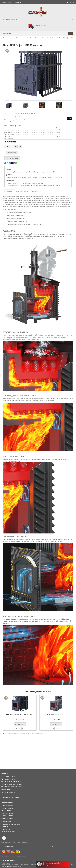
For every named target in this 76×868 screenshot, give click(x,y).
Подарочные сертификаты (11, 824)
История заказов (8, 808)
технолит (41, 734)
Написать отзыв (29, 114)
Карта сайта (6, 829)
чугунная (21, 734)
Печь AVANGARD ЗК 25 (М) (56, 714)
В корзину (12, 152)
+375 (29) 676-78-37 (10, 777)
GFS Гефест (34, 734)
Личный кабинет (7, 806)
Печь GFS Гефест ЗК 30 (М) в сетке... (20, 714)
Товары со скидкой (8, 832)
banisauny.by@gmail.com (12, 782)
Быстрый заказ (12, 158)
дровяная (27, 734)
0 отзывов (18, 114)
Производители (7, 822)
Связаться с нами (8, 800)
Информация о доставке (10, 797)
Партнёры (5, 827)
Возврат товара (7, 816)
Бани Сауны (11, 856)
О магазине (6, 795)
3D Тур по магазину (8, 792)
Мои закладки (6, 811)
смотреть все (9, 138)
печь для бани (13, 734)
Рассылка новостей (8, 813)
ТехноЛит (18, 117)
